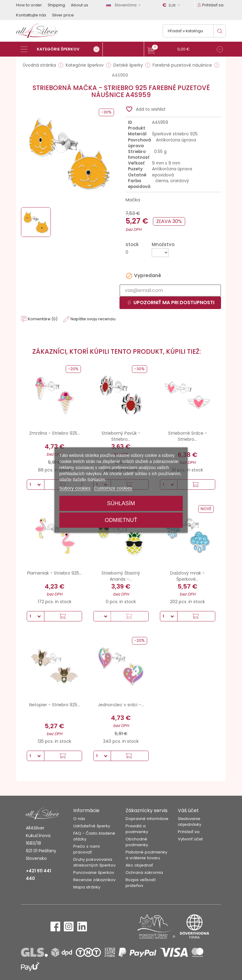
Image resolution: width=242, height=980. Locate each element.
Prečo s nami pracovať (86, 849)
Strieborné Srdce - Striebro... (188, 436)
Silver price (63, 15)
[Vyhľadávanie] (194, 31)
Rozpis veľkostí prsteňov (141, 883)
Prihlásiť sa (189, 832)
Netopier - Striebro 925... (55, 705)
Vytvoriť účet (190, 839)
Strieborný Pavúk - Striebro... (121, 436)
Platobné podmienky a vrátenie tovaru (146, 855)
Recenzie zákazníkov (94, 880)
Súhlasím (121, 503)
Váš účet (188, 810)
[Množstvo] (160, 253)
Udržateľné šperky (92, 826)
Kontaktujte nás (31, 15)
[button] (185, 50)
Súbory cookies (75, 488)
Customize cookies (113, 488)
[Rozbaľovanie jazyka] (125, 5)
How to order (29, 5)
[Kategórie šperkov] (62, 49)
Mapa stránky (87, 887)
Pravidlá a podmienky (137, 829)
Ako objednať (139, 865)
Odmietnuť (121, 520)
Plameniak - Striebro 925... (54, 573)
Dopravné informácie (147, 819)
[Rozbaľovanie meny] (172, 5)
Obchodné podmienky (137, 842)
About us (80, 5)
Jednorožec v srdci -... (121, 705)
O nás (79, 819)
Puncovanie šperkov (94, 872)
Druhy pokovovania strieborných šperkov (94, 862)
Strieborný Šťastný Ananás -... (121, 576)
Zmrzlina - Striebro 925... (55, 433)
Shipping (56, 5)
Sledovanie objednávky (190, 822)
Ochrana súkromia (144, 872)
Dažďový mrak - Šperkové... (187, 576)
